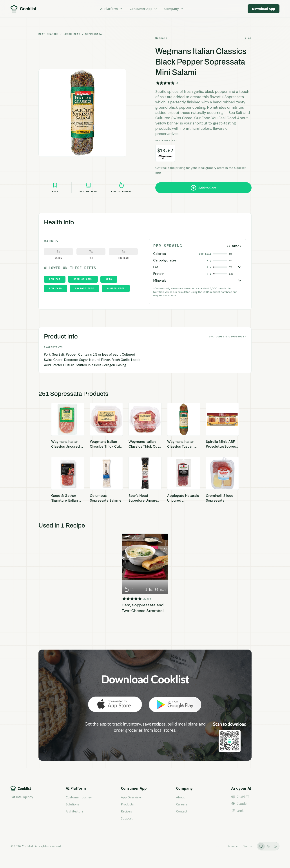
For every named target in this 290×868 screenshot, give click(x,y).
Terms (247, 846)
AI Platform (111, 9)
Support (127, 818)
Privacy (233, 846)
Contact (182, 811)
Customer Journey (79, 797)
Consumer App (143, 9)
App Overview (131, 797)
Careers (182, 804)
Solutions (72, 804)
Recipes (126, 811)
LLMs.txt (216, 846)
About (181, 797)
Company (174, 9)
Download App (264, 9)
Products (127, 804)
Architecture (74, 811)
